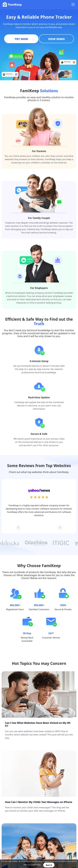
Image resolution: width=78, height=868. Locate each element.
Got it (49, 865)
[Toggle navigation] (73, 4)
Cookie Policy (36, 865)
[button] (60, 528)
